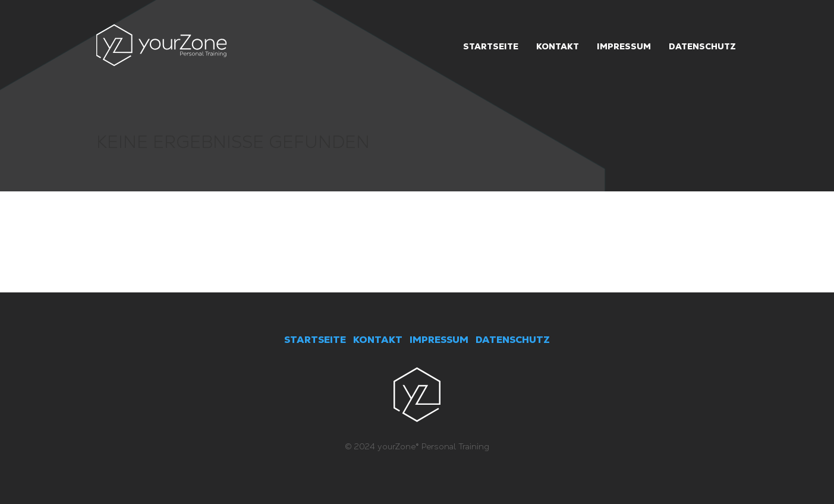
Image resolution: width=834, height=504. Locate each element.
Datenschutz (702, 46)
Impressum (624, 46)
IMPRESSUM (439, 340)
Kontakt (558, 46)
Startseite (491, 46)
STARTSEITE (315, 340)
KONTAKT (378, 340)
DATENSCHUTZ (513, 340)
